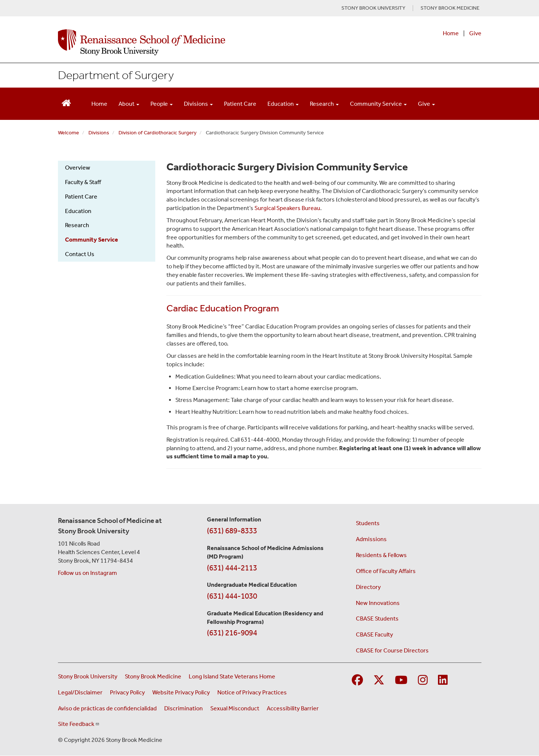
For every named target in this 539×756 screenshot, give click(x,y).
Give (475, 33)
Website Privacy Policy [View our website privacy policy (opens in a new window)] (181, 692)
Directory (368, 587)
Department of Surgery (116, 75)
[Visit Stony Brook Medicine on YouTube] (401, 680)
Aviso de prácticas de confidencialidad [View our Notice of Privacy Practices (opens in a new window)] (107, 708)
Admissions (371, 539)
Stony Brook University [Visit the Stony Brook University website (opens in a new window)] (88, 676)
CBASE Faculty (374, 634)
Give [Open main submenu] (426, 104)
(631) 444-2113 (232, 568)
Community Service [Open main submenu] (378, 104)
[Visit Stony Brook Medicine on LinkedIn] (443, 680)
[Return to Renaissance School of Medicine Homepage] (66, 102)
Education (78, 211)
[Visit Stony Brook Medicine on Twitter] (379, 680)
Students (368, 523)
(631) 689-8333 (232, 531)
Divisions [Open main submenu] (198, 104)
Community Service (92, 240)
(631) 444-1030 (232, 596)
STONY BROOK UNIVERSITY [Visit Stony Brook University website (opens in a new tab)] (373, 8)
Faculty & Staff (83, 182)
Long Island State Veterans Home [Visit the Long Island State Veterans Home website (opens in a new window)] (232, 676)
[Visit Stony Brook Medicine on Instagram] (423, 680)
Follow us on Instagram (87, 573)
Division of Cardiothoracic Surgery (158, 133)
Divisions (99, 133)
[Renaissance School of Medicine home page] (193, 42)
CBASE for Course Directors (392, 650)
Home (451, 33)
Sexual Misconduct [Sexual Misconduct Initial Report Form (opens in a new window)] (235, 708)
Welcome (69, 133)
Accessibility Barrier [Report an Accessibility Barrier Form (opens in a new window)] (293, 708)
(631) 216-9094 (232, 633)
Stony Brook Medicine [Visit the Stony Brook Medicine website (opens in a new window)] (153, 676)
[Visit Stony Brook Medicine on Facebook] (357, 680)
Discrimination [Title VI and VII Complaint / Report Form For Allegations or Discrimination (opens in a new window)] (184, 708)
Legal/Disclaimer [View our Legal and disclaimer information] (80, 692)
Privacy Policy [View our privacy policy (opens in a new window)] (127, 692)
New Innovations (378, 603)
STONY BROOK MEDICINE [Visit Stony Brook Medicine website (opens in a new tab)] (450, 8)
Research (77, 225)
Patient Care (240, 104)
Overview (78, 168)
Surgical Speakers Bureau (287, 208)
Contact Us (80, 254)
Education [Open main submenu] (283, 104)
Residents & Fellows (381, 555)
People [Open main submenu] (162, 104)
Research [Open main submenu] (324, 104)
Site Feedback (79, 724)
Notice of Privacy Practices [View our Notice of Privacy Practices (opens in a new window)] (252, 692)
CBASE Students (377, 618)
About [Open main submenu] (129, 104)
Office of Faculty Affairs (386, 571)
